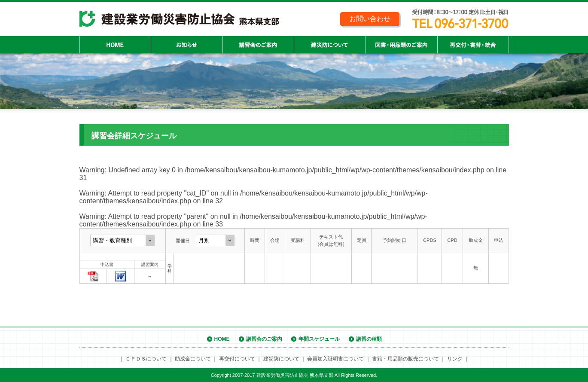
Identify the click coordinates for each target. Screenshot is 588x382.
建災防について (281, 359)
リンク (455, 359)
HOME (222, 339)
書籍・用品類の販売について (405, 359)
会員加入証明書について (335, 359)
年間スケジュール (319, 339)
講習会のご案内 (264, 339)
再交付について (237, 359)
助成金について (193, 359)
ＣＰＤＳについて (146, 359)
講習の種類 (369, 339)
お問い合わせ (370, 19)
